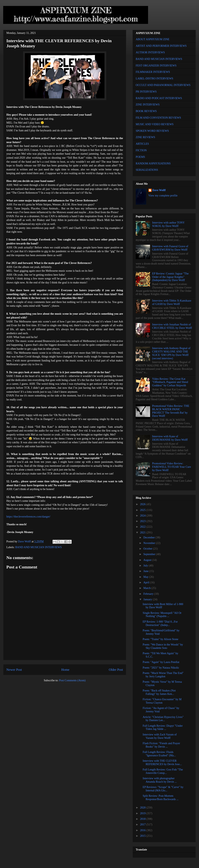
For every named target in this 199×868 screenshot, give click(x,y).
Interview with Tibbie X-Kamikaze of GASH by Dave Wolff (172, 302)
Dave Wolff (159, 190)
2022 (143, 527)
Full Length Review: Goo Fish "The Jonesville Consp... (163, 771)
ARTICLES (142, 144)
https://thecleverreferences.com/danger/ (29, 517)
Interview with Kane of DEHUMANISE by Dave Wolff (170, 438)
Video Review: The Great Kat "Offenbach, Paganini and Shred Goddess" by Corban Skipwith (170, 382)
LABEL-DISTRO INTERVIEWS (154, 79)
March (147, 588)
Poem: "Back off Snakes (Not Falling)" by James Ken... (159, 692)
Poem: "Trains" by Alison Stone (160, 639)
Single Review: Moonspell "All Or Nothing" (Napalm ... (162, 615)
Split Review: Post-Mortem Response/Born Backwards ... (161, 798)
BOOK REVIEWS (146, 111)
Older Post (116, 670)
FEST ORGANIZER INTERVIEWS (156, 66)
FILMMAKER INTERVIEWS (153, 72)
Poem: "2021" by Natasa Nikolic (161, 668)
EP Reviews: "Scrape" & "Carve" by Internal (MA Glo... (163, 789)
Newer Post (14, 670)
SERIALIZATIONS (147, 170)
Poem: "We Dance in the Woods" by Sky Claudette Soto (163, 646)
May (146, 577)
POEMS (140, 157)
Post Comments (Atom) (72, 680)
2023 (143, 521)
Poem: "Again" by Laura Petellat (161, 662)
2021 (143, 533)
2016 (143, 830)
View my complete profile (163, 196)
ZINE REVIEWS (145, 137)
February (149, 594)
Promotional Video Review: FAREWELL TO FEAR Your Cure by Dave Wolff (172, 467)
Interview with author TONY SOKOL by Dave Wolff (168, 224)
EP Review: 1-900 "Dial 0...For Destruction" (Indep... (160, 623)
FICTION (141, 150)
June (146, 571)
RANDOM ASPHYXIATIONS (153, 164)
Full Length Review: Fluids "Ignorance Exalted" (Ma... (159, 754)
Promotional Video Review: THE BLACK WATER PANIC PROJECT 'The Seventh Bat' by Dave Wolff (171, 411)
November (150, 543)
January (148, 599)
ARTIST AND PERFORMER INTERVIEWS (161, 46)
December (149, 537)
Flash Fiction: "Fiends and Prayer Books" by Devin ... (161, 745)
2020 (143, 808)
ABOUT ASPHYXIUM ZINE (153, 39)
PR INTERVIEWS (146, 92)
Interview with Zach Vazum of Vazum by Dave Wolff (160, 736)
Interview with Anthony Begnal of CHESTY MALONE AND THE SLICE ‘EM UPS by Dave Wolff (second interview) (171, 353)
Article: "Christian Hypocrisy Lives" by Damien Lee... (163, 719)
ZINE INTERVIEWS (148, 105)
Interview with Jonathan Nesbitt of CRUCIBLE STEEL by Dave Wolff (172, 326)
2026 (143, 504)
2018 (143, 819)
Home (65, 670)
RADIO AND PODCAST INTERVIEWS (159, 98)
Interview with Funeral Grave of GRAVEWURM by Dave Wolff (170, 248)
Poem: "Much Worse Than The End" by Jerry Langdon (163, 675)
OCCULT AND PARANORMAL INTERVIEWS (163, 85)
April (147, 582)
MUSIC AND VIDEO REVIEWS (155, 124)
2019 (143, 813)
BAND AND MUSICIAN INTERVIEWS (39, 547)
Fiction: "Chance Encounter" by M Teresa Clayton (162, 701)
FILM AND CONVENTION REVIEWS (158, 118)
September (150, 554)
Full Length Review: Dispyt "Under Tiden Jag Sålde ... (163, 727)
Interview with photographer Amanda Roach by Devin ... (160, 780)
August (148, 560)
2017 (143, 825)
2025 (143, 510)
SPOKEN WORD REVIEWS (152, 131)
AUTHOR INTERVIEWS (150, 52)
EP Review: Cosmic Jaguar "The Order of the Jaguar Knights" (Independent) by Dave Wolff (170, 277)
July (146, 566)
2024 (143, 516)
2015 (143, 836)
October (148, 549)
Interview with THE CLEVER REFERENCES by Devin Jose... (162, 763)
